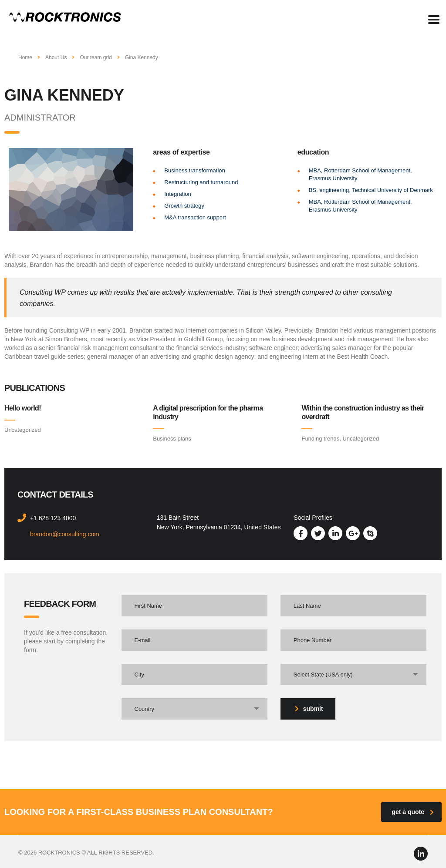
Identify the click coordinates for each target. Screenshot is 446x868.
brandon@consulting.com (65, 534)
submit (309, 709)
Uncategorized (23, 430)
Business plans (172, 439)
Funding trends (320, 439)
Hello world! (23, 408)
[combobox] (353, 675)
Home (25, 57)
